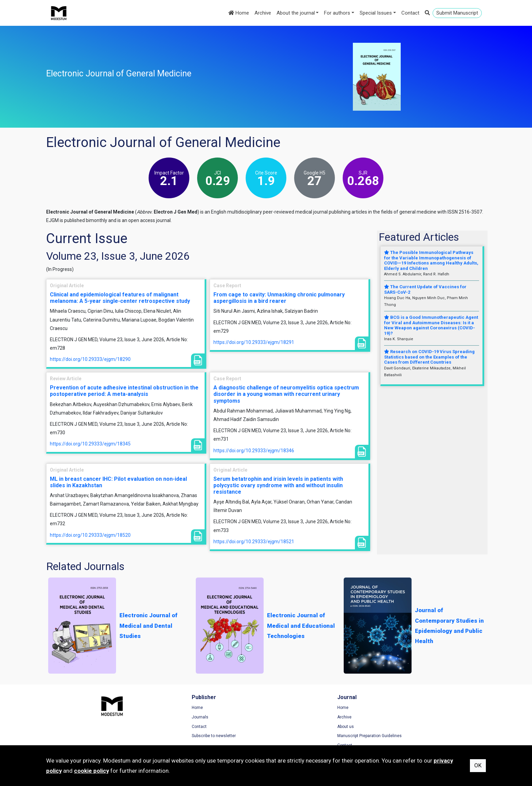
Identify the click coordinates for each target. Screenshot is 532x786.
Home (239, 13)
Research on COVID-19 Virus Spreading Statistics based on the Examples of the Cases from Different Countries (429, 357)
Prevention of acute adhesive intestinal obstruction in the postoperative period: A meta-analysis (124, 391)
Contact (410, 13)
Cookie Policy (399, 727)
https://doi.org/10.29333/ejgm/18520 (90, 535)
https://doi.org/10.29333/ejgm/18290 (90, 359)
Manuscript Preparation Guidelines (305, 736)
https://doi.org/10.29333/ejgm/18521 (254, 542)
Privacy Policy (399, 718)
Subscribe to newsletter (182, 736)
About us (281, 727)
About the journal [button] (296, 13)
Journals (168, 718)
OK (478, 765)
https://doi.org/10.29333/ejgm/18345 (90, 444)
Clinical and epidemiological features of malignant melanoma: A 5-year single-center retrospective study (120, 298)
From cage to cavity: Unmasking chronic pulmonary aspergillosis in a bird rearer (279, 298)
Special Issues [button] (376, 13)
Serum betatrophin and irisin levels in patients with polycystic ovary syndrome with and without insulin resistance (278, 485)
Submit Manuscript (457, 13)
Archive (263, 13)
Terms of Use (399, 708)
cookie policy (91, 771)
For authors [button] (337, 13)
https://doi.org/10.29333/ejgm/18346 (254, 451)
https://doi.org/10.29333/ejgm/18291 (254, 342)
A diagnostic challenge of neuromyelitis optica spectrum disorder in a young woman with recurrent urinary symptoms (286, 394)
